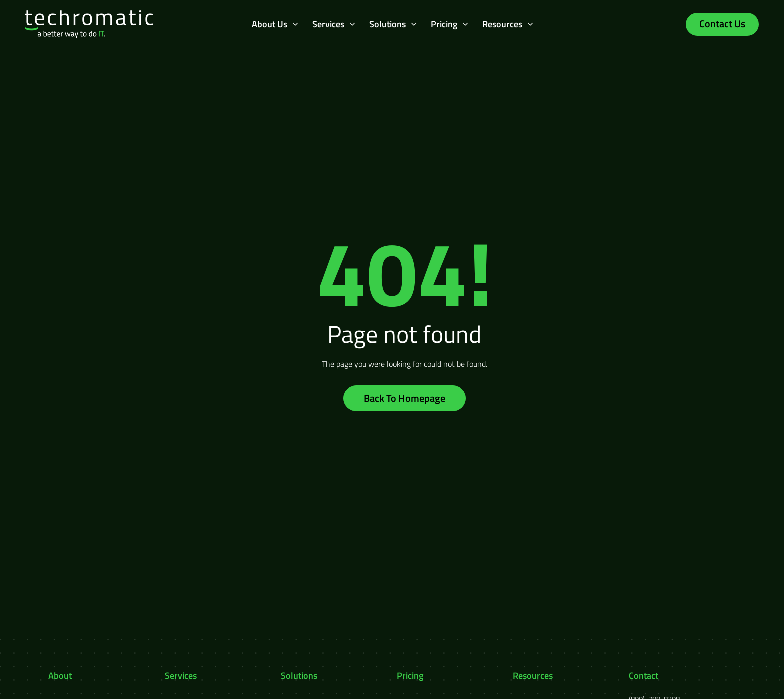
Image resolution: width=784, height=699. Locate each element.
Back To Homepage (405, 398)
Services (328, 24)
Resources (502, 24)
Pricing (444, 24)
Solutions (388, 24)
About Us (270, 24)
